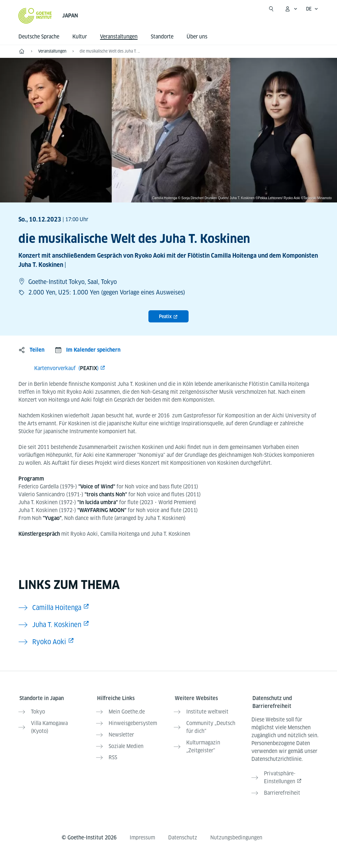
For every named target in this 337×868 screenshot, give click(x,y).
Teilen (37, 350)
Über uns (197, 37)
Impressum (142, 833)
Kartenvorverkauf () (66, 368)
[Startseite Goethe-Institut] (35, 16)
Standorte (162, 37)
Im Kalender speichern (93, 350)
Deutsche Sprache (39, 37)
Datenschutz (183, 833)
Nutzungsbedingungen (236, 833)
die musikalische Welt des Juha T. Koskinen (111, 51)
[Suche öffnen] (271, 9)
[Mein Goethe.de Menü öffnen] (291, 9)
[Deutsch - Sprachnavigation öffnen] (312, 9)
